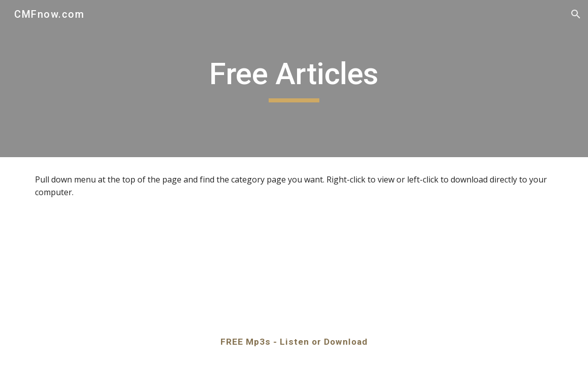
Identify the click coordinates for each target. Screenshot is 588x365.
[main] (294, 79)
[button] (576, 14)
